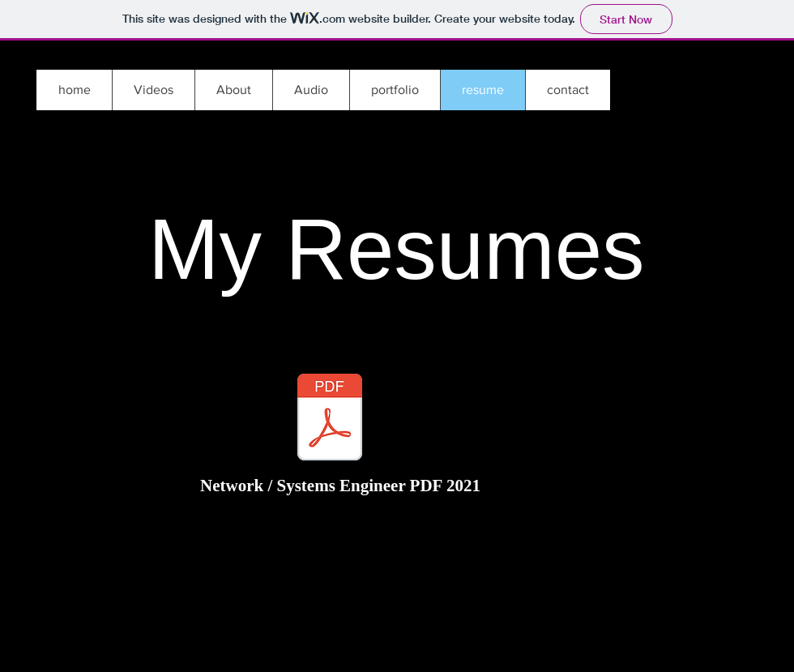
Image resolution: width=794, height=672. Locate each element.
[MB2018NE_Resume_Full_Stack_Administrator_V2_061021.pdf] (330, 419)
